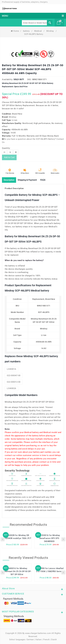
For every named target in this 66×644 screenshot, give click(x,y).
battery (27, 31)
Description (10, 180)
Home (15, 31)
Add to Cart (9, 157)
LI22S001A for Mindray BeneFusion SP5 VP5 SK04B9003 (49, 539)
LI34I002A (12, 389)
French (46, 640)
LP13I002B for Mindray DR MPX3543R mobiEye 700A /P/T (17, 537)
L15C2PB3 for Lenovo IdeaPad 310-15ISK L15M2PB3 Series (49, 570)
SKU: (29, 79)
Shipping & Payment (31, 180)
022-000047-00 (14, 376)
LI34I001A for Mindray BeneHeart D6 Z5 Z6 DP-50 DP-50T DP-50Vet (17, 572)
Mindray (50, 31)
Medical (38, 31)
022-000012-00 (14, 382)
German (30, 640)
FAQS (48, 180)
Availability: (8, 79)
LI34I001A (12, 369)
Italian (39, 640)
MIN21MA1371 (40, 79)
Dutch (54, 640)
